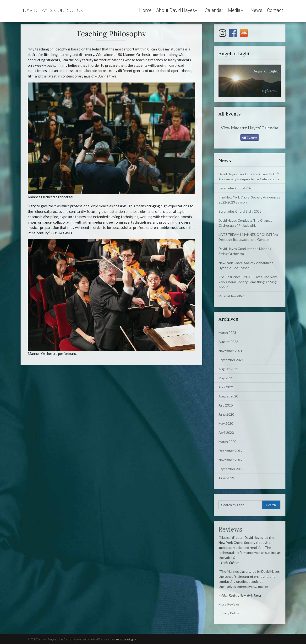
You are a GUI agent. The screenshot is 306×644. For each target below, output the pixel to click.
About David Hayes (176, 10)
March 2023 (227, 333)
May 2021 (226, 378)
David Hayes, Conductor (53, 10)
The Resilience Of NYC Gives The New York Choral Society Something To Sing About (248, 282)
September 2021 (231, 360)
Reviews (230, 529)
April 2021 (226, 387)
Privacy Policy (229, 613)
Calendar (214, 10)
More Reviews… (230, 604)
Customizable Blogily (122, 639)
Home (145, 10)
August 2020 (228, 396)
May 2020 (226, 423)
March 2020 (227, 442)
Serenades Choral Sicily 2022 (240, 211)
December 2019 (230, 451)
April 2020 (226, 432)
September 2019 (231, 469)
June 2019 (226, 478)
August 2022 (228, 342)
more (263, 586)
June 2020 (226, 414)
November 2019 (230, 460)
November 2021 (230, 351)
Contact (275, 10)
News (256, 10)
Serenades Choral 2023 (236, 188)
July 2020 (226, 405)
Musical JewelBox (232, 296)
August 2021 (228, 369)
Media (234, 10)
